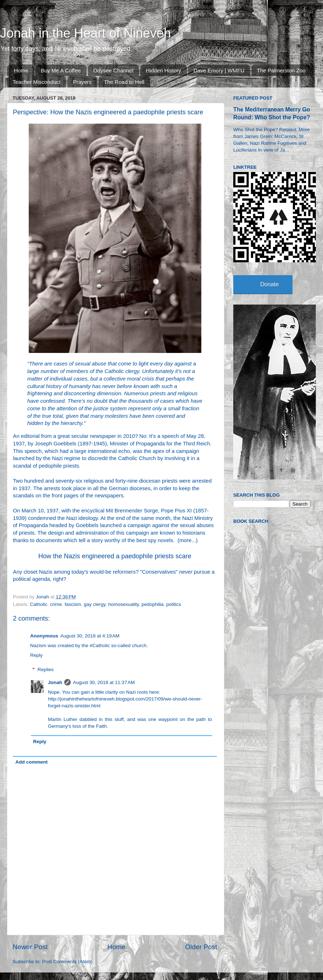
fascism (73, 604)
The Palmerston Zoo (281, 70)
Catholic (39, 604)
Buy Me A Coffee (61, 70)
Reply (36, 655)
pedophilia (153, 604)
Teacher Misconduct (36, 82)
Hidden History (163, 70)
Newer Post (30, 947)
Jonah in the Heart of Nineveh (85, 33)
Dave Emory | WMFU (219, 70)
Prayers (82, 82)
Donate (270, 284)
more (186, 540)
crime (56, 604)
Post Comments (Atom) (67, 962)
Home (21, 70)
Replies (46, 670)
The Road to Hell (124, 82)
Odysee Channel (113, 70)
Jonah (55, 682)
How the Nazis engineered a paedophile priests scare (115, 556)
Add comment (32, 762)
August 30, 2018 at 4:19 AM (90, 636)
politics (174, 604)
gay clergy (95, 604)
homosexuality (123, 604)
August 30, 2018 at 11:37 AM (104, 682)
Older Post (201, 947)
